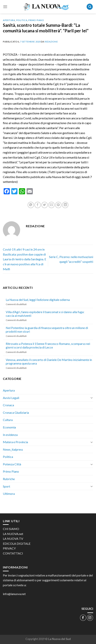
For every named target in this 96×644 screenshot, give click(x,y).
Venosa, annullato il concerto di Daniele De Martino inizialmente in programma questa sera (49, 361)
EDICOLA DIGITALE (17, 543)
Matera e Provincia (15, 442)
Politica (22, 20)
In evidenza (10, 435)
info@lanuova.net (14, 594)
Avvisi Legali (11, 398)
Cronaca (8, 405)
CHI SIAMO (11, 529)
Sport (7, 486)
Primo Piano (36, 20)
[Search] (90, 7)
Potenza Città (12, 464)
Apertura (9, 20)
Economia (9, 427)
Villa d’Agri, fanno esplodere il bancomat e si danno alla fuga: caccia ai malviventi (45, 314)
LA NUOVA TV (13, 539)
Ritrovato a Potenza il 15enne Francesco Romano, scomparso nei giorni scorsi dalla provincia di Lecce (48, 345)
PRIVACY (9, 548)
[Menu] (5, 7)
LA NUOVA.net (13, 534)
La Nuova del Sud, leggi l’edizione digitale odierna (38, 300)
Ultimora (9, 494)
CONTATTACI (13, 553)
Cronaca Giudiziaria (16, 412)
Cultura (8, 420)
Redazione (51, 42)
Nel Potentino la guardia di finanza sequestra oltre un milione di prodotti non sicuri (47, 330)
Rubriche (9, 479)
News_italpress (13, 449)
